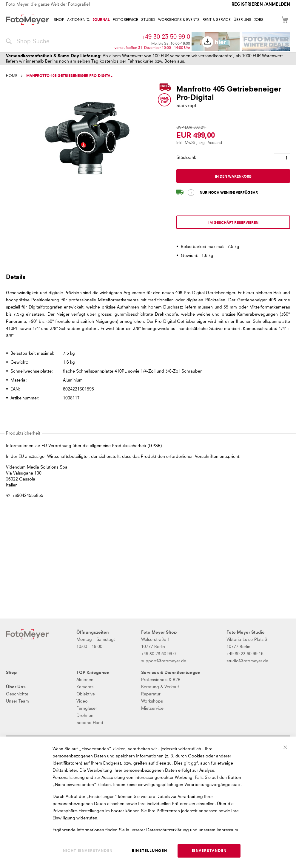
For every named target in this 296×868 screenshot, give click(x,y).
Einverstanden (209, 851)
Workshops (152, 701)
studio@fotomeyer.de (247, 661)
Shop (11, 673)
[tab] (147, 277)
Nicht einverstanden (88, 851)
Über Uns (16, 687)
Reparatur (151, 694)
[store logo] (28, 20)
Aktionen (85, 680)
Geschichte (17, 694)
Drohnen (85, 716)
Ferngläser (87, 709)
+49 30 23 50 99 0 (166, 37)
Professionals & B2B (161, 680)
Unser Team (17, 701)
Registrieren (247, 4)
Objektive (86, 694)
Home (12, 76)
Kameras (85, 687)
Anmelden (278, 4)
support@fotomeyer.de (164, 661)
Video (82, 701)
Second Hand (90, 723)
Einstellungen (149, 851)
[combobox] (59, 42)
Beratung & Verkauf (160, 687)
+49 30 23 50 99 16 (245, 654)
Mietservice (152, 709)
